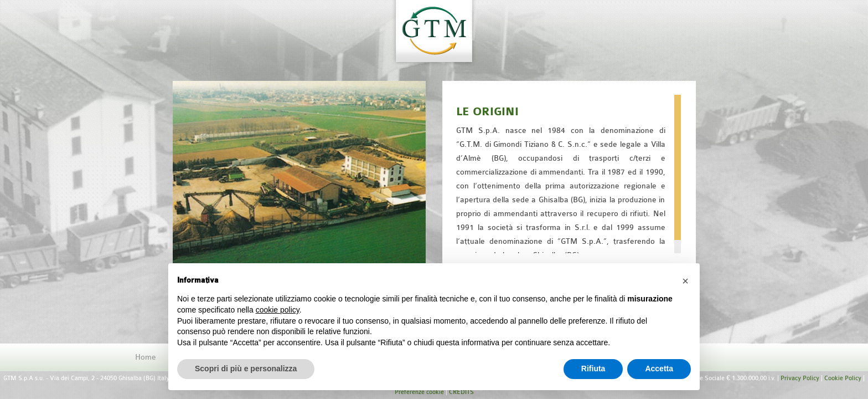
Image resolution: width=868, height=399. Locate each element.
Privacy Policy (800, 378)
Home (146, 357)
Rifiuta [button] (593, 369)
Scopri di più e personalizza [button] (246, 369)
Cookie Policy (843, 378)
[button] (685, 281)
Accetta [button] (659, 369)
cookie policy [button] (278, 310)
